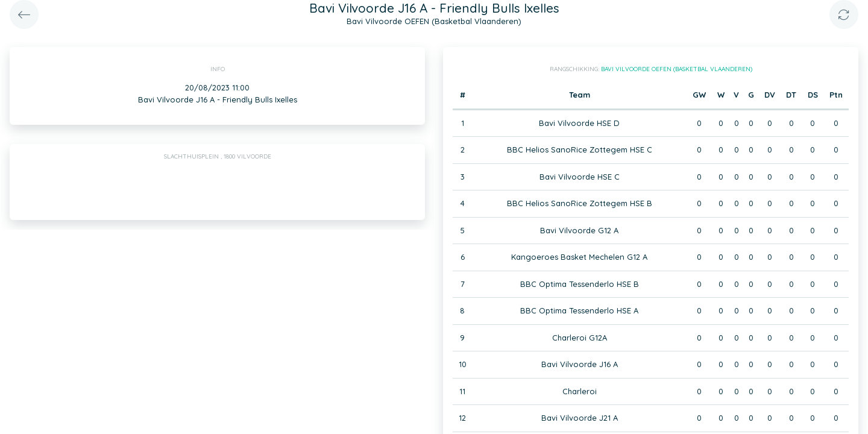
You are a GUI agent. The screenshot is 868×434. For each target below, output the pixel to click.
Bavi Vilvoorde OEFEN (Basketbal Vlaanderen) (677, 69)
